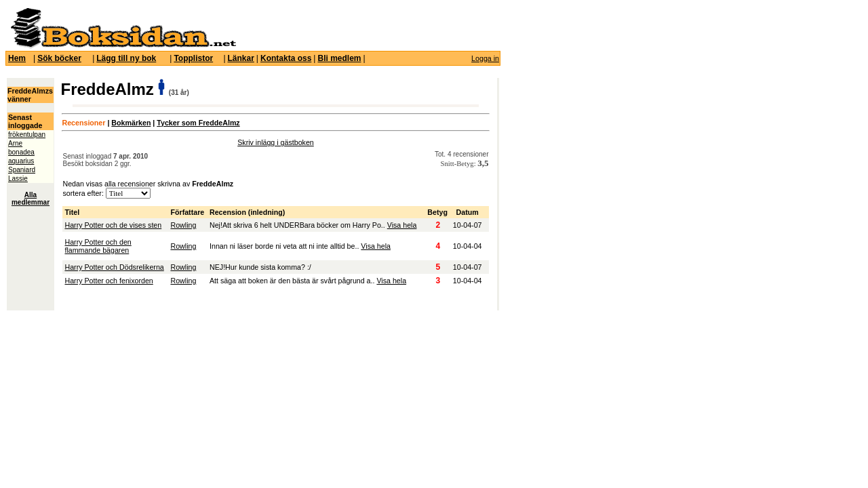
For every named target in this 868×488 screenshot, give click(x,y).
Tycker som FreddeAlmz (198, 123)
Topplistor (193, 58)
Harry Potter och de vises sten (113, 225)
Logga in (485, 58)
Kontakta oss (286, 58)
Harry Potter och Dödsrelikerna (114, 267)
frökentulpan (27, 135)
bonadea (21, 152)
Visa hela (402, 225)
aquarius (21, 161)
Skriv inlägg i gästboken (276, 142)
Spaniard (22, 170)
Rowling (183, 225)
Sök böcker (59, 58)
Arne (15, 143)
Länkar (241, 58)
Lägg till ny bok (126, 58)
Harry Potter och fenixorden (108, 281)
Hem (17, 58)
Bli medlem (339, 58)
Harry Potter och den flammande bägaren (98, 246)
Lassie (18, 179)
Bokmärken (131, 123)
